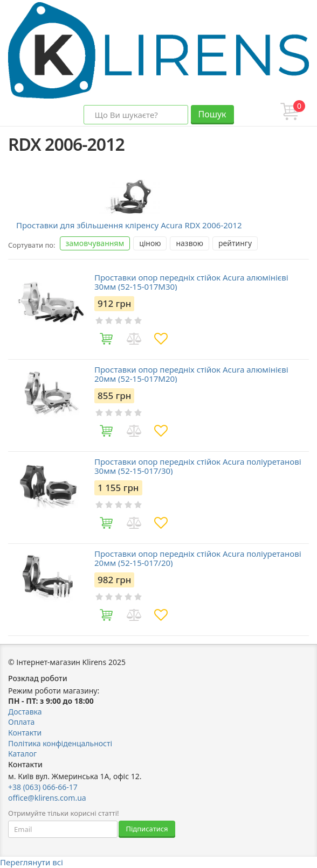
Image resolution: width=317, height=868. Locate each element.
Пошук (212, 114)
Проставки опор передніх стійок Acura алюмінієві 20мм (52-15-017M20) (191, 374)
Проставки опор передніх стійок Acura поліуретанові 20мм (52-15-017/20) (198, 558)
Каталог (22, 754)
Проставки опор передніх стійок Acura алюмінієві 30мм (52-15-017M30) (191, 282)
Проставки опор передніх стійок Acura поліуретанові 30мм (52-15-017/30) (198, 466)
